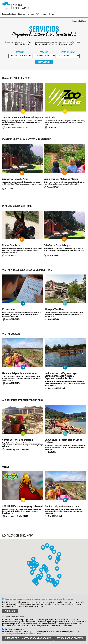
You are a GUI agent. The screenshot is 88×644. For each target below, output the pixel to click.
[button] (43, 548)
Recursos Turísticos (9, 14)
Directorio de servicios (26, 14)
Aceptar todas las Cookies (36, 638)
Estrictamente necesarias (14, 617)
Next (83, 97)
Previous (5, 97)
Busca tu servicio (44, 62)
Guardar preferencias (17, 638)
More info (10, 611)
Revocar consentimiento (70, 638)
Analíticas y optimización (14, 629)
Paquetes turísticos (79, 21)
